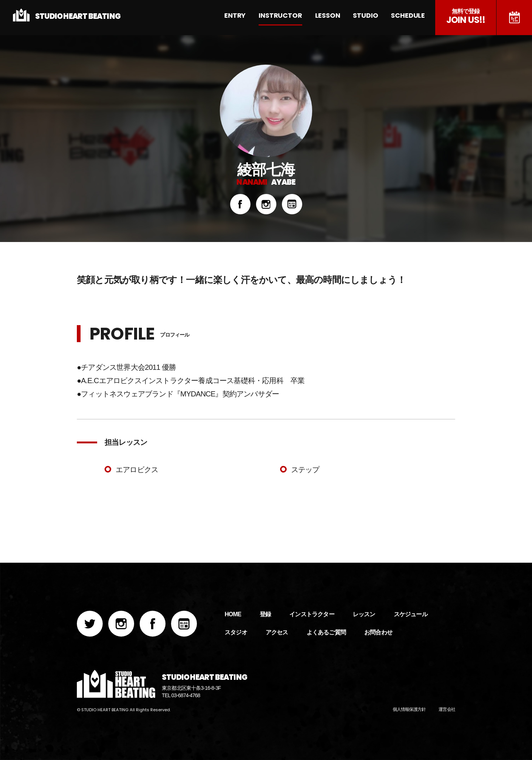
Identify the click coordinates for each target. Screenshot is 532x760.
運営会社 (447, 709)
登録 (265, 614)
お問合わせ (378, 632)
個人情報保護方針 (409, 709)
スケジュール (514, 18)
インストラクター (312, 614)
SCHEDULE (409, 15)
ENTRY (243, 15)
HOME (233, 614)
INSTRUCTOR (286, 15)
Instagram (266, 204)
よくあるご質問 (326, 632)
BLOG (292, 204)
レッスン (364, 614)
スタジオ (236, 632)
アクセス (277, 632)
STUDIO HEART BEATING (78, 16)
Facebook (240, 204)
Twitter (90, 624)
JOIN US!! (466, 17)
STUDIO (368, 15)
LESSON (331, 15)
